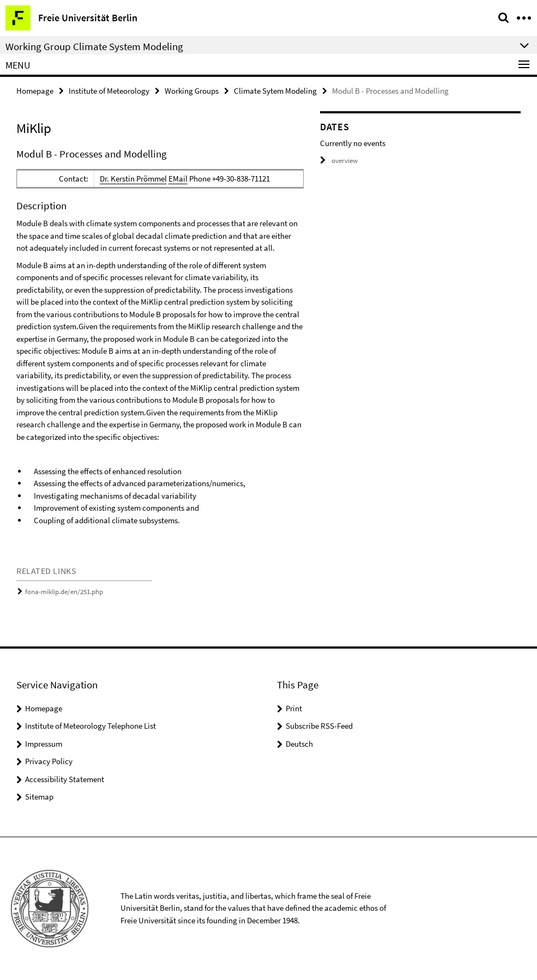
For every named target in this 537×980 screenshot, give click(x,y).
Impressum (44, 744)
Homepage (35, 91)
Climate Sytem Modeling (275, 91)
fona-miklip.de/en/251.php (64, 592)
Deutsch (299, 744)
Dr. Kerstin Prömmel (133, 179)
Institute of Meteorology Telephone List (90, 726)
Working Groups (192, 91)
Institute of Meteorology (109, 91)
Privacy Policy (49, 761)
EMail (178, 179)
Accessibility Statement (65, 779)
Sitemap (39, 797)
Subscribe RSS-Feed (319, 726)
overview (339, 161)
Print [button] (294, 708)
